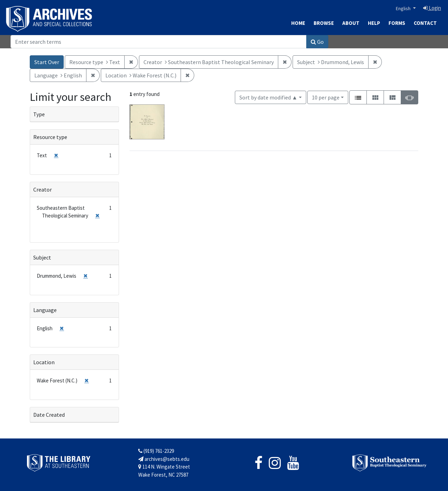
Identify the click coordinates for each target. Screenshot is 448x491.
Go (317, 42)
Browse (324, 23)
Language (45, 310)
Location (44, 362)
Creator (43, 189)
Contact (425, 23)
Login (432, 8)
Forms (397, 23)
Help (374, 23)
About (351, 23)
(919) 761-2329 (156, 451)
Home (298, 23)
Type (39, 114)
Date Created (49, 415)
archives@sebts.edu (164, 459)
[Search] (159, 42)
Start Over (47, 62)
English (404, 8)
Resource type (50, 137)
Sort (268, 97)
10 (326, 97)
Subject (42, 257)
